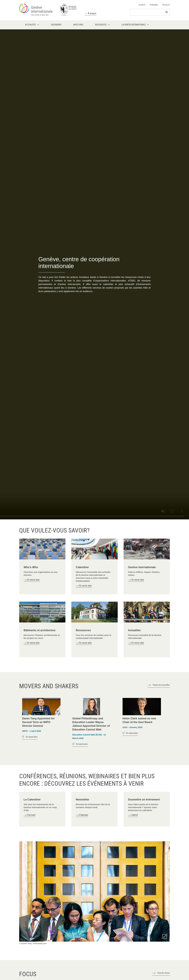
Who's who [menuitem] (78, 25)
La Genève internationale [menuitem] (134, 25)
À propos (92, 13)
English (142, 5)
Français (154, 5)
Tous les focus (164, 973)
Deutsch (166, 5)
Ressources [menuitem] (101, 25)
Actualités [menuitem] (30, 25)
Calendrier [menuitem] (56, 25)
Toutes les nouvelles (161, 685)
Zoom (165, 936)
